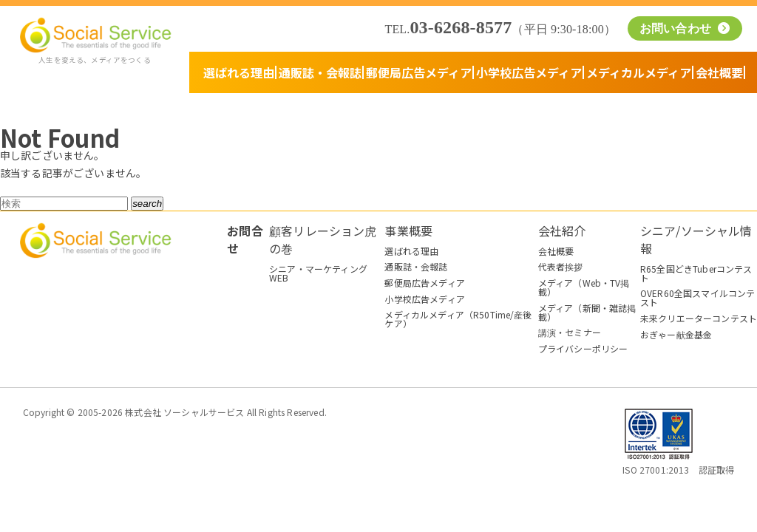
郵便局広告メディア (419, 72)
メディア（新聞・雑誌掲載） (587, 312)
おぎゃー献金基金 (676, 334)
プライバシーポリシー (583, 348)
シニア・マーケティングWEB (318, 273)
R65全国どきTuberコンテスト (696, 273)
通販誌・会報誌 (320, 72)
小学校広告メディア (529, 72)
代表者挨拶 (561, 266)
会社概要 (719, 72)
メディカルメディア (639, 72)
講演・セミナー (570, 332)
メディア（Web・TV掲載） (584, 287)
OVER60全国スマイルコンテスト (697, 297)
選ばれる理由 (239, 72)
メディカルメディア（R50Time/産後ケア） (458, 319)
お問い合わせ (677, 28)
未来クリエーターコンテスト (699, 318)
